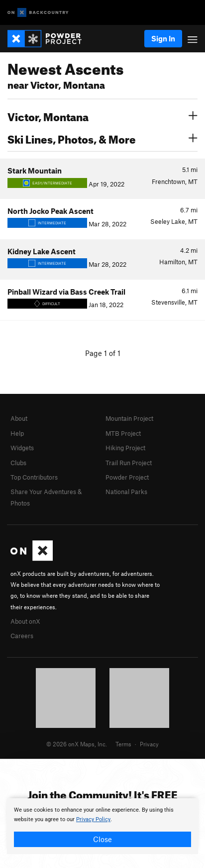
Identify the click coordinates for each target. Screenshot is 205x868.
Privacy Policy (93, 819)
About (19, 418)
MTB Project (123, 433)
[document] (102, 826)
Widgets (22, 448)
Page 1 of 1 (103, 353)
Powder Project (127, 477)
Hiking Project (125, 448)
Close (102, 839)
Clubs (18, 463)
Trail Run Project (129, 463)
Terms (123, 744)
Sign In (163, 38)
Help (17, 433)
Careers (22, 636)
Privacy (149, 744)
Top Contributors (34, 477)
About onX (25, 621)
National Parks (126, 492)
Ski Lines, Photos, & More (102, 138)
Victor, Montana (102, 116)
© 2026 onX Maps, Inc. (77, 744)
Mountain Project (129, 418)
